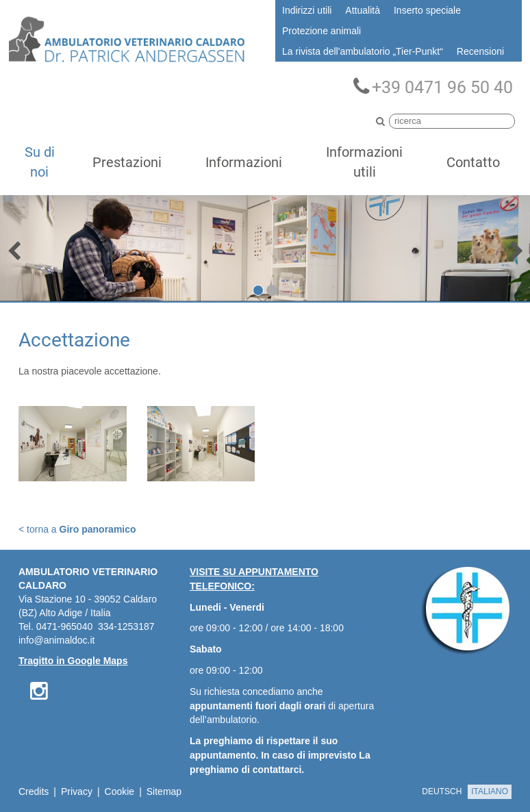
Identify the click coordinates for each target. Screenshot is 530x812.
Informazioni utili (364, 162)
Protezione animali (321, 31)
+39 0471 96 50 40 (433, 87)
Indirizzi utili (307, 10)
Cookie (120, 791)
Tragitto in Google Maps (73, 661)
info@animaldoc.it (57, 640)
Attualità (363, 10)
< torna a (77, 529)
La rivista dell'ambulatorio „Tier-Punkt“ (363, 51)
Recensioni (480, 51)
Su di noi (40, 162)
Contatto (473, 162)
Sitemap (164, 791)
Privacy (77, 791)
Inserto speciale (427, 10)
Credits (34, 791)
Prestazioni (127, 162)
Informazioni (244, 162)
